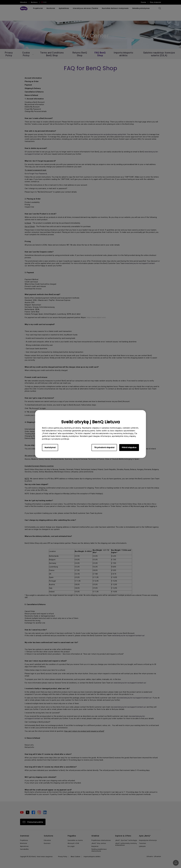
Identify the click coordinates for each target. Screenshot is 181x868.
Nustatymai (50, 447)
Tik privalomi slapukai (104, 447)
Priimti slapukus (129, 447)
